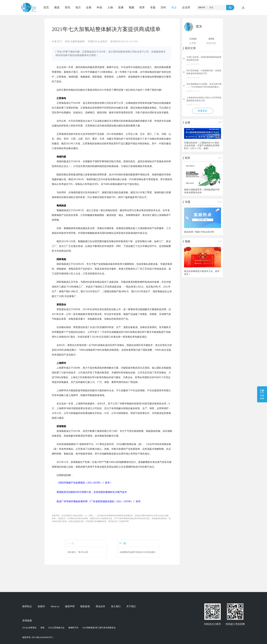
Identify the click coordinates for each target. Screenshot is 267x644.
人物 (110, 7)
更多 (220, 122)
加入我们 (116, 607)
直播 (121, 7)
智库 (142, 7)
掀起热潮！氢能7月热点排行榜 (199, 232)
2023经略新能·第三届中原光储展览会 (99, 628)
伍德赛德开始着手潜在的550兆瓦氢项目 (137, 552)
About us (55, 607)
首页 (46, 7)
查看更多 (202, 111)
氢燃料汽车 (73, 628)
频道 (57, 7)
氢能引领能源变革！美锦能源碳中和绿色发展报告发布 (202, 191)
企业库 (186, 7)
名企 (174, 7)
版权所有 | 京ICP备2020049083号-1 (38, 637)
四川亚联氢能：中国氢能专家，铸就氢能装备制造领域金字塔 (204, 72)
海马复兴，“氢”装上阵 (78, 552)
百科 (163, 7)
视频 (131, 7)
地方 (78, 7)
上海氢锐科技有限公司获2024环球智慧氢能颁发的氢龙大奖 (204, 99)
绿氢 (42, 628)
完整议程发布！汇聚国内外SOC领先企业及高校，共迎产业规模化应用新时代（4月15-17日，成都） (202, 146)
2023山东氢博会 (30, 628)
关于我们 (131, 607)
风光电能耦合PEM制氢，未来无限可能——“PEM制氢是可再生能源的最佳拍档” (204, 86)
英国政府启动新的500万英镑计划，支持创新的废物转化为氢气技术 (92, 492)
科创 (99, 7)
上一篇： (72, 543)
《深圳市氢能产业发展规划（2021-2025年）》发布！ (84, 483)
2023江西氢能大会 (56, 628)
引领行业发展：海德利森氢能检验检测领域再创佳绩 (204, 59)
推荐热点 (27, 607)
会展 (89, 7)
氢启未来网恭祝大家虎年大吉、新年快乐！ (202, 273)
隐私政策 (85, 607)
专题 (153, 7)
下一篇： (124, 543)
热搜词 (41, 607)
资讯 (67, 7)
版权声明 (70, 607)
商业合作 (100, 607)
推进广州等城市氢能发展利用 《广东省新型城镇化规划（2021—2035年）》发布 (99, 501)
